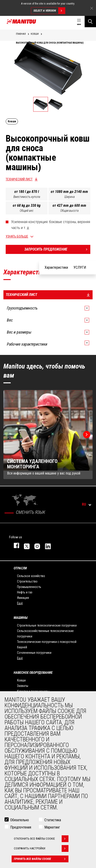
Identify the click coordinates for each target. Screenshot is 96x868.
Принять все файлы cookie (41, 859)
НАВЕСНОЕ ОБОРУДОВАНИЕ (33, 673)
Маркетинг (52, 827)
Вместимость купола (27, 197)
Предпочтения (21, 827)
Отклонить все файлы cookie (41, 839)
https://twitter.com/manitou (25, 545)
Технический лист (19, 179)
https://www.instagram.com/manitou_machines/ (35, 545)
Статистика (53, 820)
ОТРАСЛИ (20, 568)
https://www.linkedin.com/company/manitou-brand (46, 545)
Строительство (27, 581)
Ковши (21, 680)
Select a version (49, 11)
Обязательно (20, 820)
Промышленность (29, 587)
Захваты (23, 686)
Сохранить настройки (41, 848)
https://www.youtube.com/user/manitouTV (56, 545)
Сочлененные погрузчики (34, 653)
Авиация (23, 598)
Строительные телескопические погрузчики (47, 625)
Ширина (69, 197)
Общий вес (27, 211)
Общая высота (69, 211)
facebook (14, 545)
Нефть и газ (25, 592)
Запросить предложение (57, 249)
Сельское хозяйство (31, 576)
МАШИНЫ (21, 618)
